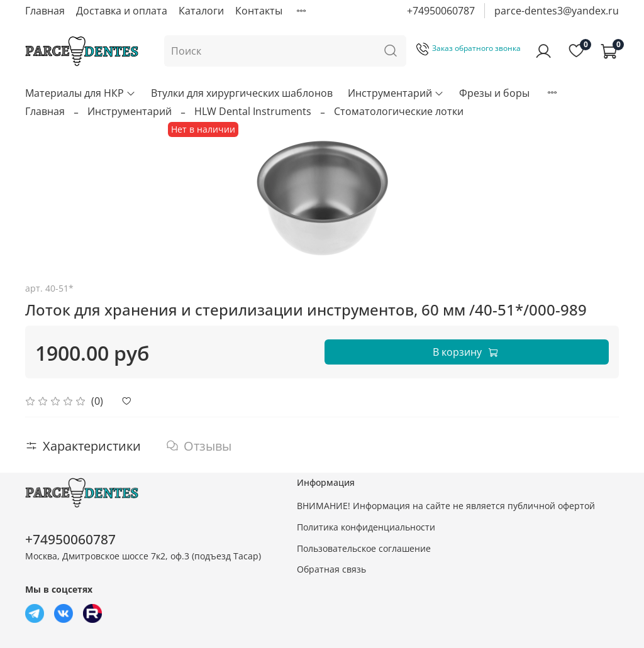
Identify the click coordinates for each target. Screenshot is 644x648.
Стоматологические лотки (399, 111)
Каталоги (201, 11)
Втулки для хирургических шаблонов (242, 93)
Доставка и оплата (122, 11)
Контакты (259, 11)
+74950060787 (441, 11)
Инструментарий (396, 93)
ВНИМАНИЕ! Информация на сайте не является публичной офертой (446, 506)
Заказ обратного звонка (469, 48)
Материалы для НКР (80, 93)
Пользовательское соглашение (364, 548)
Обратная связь (331, 569)
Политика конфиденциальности (366, 527)
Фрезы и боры (494, 93)
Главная (45, 11)
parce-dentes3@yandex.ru (557, 11)
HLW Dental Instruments (253, 111)
